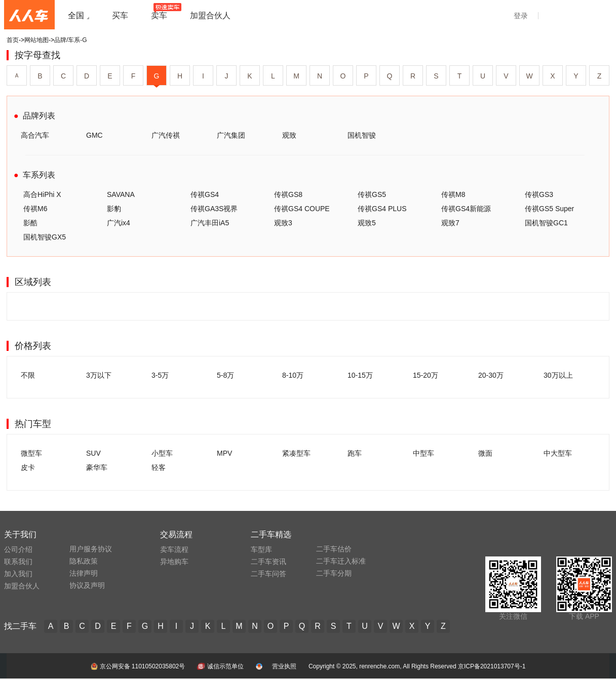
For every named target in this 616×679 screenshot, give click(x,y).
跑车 (355, 453)
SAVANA (121, 194)
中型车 (423, 453)
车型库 (261, 549)
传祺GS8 (288, 194)
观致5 (367, 223)
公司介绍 (18, 549)
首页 (13, 40)
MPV (224, 453)
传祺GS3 (539, 194)
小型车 (162, 453)
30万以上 (558, 375)
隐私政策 (84, 561)
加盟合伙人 (22, 586)
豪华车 (97, 467)
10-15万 (360, 375)
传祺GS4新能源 (466, 209)
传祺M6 (35, 209)
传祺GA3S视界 (214, 209)
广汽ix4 (119, 223)
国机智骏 (362, 135)
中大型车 (558, 453)
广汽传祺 (166, 135)
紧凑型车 (296, 453)
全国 (76, 15)
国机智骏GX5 (45, 237)
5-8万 (225, 375)
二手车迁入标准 (341, 561)
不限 (28, 375)
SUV (93, 453)
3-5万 (160, 375)
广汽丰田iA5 (210, 223)
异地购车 (174, 562)
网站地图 (36, 40)
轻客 (159, 467)
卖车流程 (174, 549)
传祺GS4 (205, 194)
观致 (289, 135)
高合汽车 (35, 135)
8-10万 (293, 375)
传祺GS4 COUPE (302, 209)
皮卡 (28, 467)
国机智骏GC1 (546, 223)
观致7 (450, 223)
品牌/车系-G (71, 40)
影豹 (114, 209)
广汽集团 (231, 135)
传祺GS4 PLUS (382, 209)
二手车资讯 (268, 562)
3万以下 (99, 375)
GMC (94, 135)
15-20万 (426, 375)
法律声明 (84, 573)
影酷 (30, 223)
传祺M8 (453, 194)
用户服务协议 (91, 549)
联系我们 (18, 562)
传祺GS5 (372, 194)
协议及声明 (87, 585)
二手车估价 (334, 549)
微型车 (31, 453)
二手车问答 (268, 574)
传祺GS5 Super (549, 209)
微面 (485, 453)
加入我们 (18, 574)
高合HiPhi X (42, 194)
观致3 (283, 223)
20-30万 (491, 375)
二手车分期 (334, 573)
